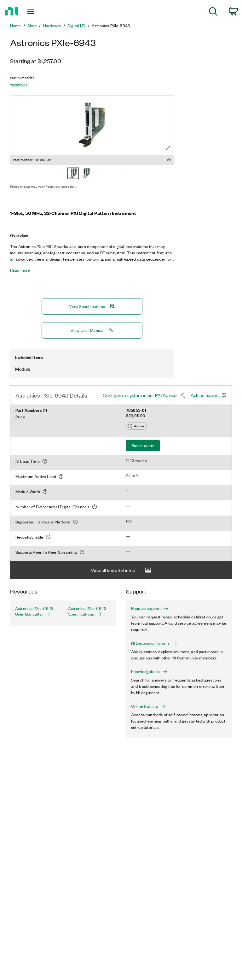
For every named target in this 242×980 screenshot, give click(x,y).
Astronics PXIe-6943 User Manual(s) (34, 611)
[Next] (122, 174)
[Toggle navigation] (38, 12)
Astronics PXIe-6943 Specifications (87, 611)
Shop (32, 26)
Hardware (52, 26)
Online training (148, 706)
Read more (20, 270)
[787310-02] (73, 174)
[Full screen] (168, 148)
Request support (150, 608)
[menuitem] (213, 12)
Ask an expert (205, 395)
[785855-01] (86, 174)
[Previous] (62, 174)
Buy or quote (143, 445)
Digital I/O (76, 26)
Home (16, 26)
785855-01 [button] (18, 85)
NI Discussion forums (154, 643)
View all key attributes (121, 570)
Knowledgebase (149, 671)
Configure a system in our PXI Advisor (140, 395)
